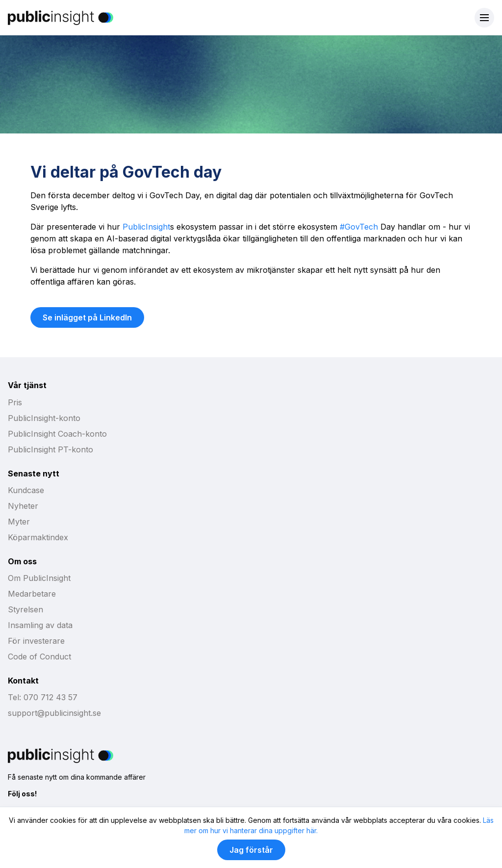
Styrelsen (25, 609)
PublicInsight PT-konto (50, 449)
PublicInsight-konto (44, 418)
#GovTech (359, 227)
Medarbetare (32, 594)
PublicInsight (146, 227)
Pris (15, 402)
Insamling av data (40, 625)
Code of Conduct (39, 657)
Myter (19, 522)
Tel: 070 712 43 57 (43, 697)
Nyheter (23, 506)
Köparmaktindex (38, 537)
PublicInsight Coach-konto (57, 434)
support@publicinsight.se (54, 713)
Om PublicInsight (39, 578)
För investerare (36, 641)
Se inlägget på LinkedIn (87, 317)
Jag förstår (251, 850)
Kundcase (26, 490)
